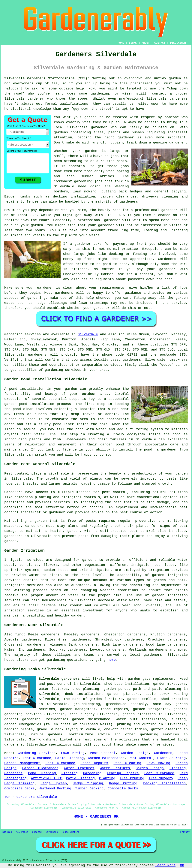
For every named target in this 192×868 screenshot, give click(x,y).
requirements (112, 288)
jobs (115, 156)
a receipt (144, 274)
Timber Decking (89, 788)
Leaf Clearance (37, 758)
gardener (112, 220)
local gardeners (146, 655)
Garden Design (135, 753)
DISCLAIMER (178, 43)
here (112, 660)
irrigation (141, 565)
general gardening (22, 719)
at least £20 (24, 215)
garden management (78, 709)
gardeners (179, 99)
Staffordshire (42, 740)
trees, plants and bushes (119, 132)
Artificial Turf (46, 778)
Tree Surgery (161, 778)
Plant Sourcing (171, 758)
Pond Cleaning (127, 763)
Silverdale (88, 334)
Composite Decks (19, 788)
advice (158, 293)
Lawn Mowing (73, 753)
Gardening (92, 773)
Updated (37, 832)
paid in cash (115, 264)
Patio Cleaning (70, 758)
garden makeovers (169, 684)
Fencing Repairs (123, 773)
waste (94, 235)
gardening (83, 181)
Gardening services (23, 334)
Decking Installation (164, 783)
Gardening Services (37, 753)
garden (175, 78)
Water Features (79, 768)
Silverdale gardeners (59, 679)
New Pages (22, 832)
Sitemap (7, 832)
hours (40, 230)
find (19, 634)
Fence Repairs (94, 763)
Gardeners (163, 753)
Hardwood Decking (55, 788)
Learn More (165, 865)
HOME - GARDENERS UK (96, 816)
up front (138, 244)
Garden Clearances (40, 768)
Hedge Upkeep (54, 783)
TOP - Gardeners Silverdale (31, 797)
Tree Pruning (132, 778)
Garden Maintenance (106, 758)
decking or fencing (128, 254)
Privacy (185, 832)
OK (182, 865)
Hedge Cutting (123, 783)
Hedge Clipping (88, 783)
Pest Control (103, 753)
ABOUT (146, 43)
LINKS (133, 43)
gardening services (159, 734)
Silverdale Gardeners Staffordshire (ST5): (47, 78)
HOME (121, 43)
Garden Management (22, 763)
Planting (178, 768)
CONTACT (160, 43)
